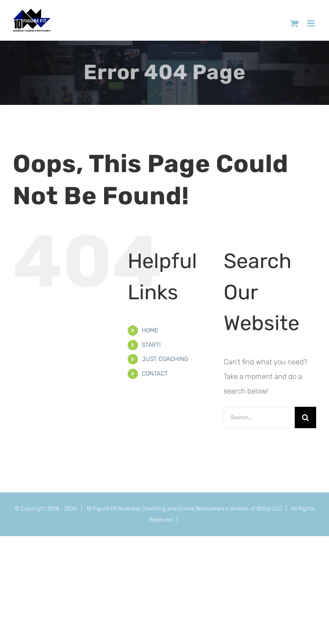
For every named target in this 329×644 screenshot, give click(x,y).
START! (151, 345)
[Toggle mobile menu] (312, 23)
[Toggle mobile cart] (294, 23)
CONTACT (155, 374)
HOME (150, 330)
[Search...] (259, 417)
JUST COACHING (165, 359)
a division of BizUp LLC (254, 508)
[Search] (305, 417)
